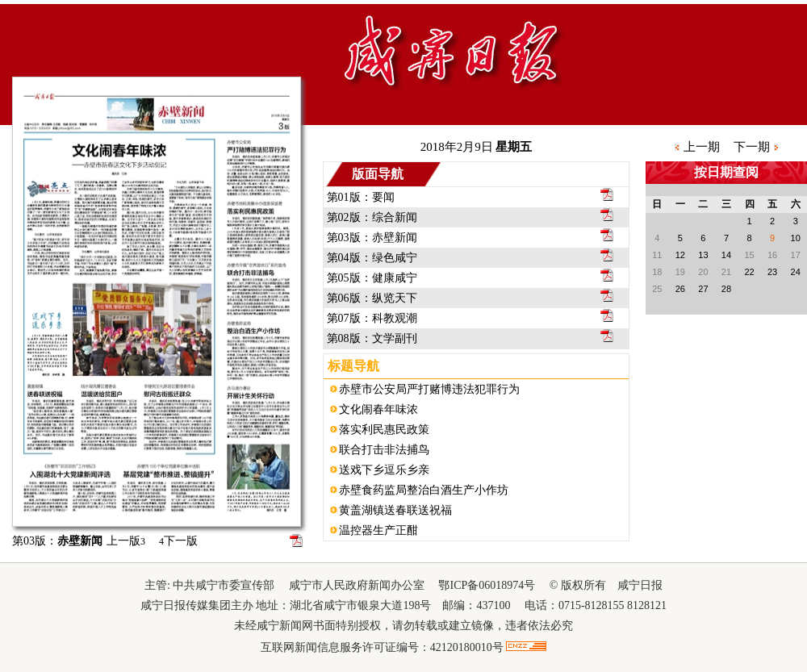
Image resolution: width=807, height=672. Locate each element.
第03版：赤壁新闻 (372, 238)
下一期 (752, 147)
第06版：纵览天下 (372, 298)
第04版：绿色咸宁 (372, 258)
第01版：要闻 (361, 197)
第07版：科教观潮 (372, 318)
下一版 (178, 541)
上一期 (702, 147)
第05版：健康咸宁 (372, 278)
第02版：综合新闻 (372, 217)
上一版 (126, 541)
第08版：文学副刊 (372, 338)
